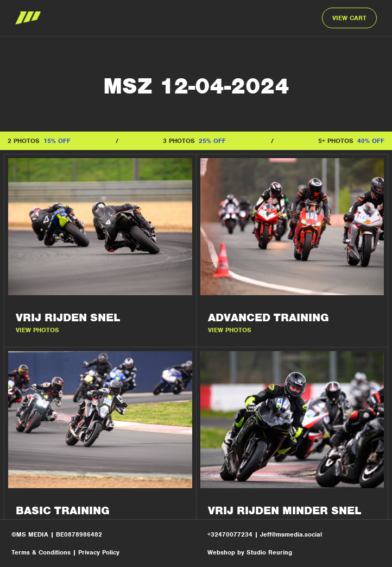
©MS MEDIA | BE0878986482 (57, 534)
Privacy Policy (99, 552)
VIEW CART (349, 18)
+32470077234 (231, 534)
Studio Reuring (269, 552)
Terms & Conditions (41, 552)
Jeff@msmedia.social (291, 534)
